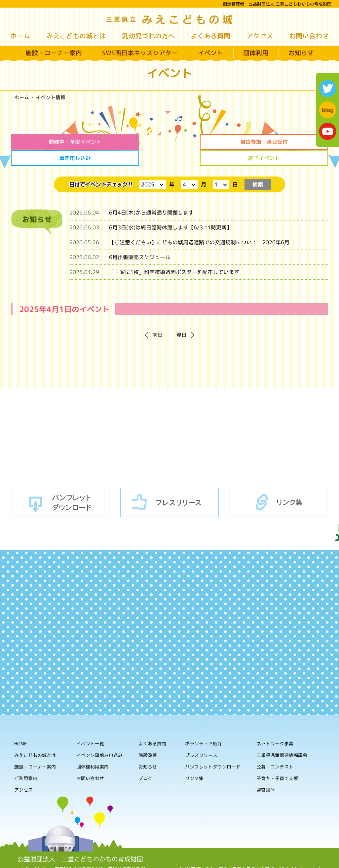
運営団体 (266, 773)
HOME (20, 726)
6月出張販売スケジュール (140, 240)
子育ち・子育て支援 (277, 761)
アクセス (260, 36)
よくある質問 (210, 36)
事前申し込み (210, 142)
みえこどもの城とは (76, 36)
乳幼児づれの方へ (148, 36)
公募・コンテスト (275, 750)
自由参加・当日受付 (129, 142)
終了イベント (291, 142)
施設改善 (148, 738)
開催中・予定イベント (48, 142)
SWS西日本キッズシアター (140, 53)
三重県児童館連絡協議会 (282, 738)
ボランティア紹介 (204, 727)
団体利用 (256, 53)
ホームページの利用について (251, 858)
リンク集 (279, 485)
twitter (328, 88)
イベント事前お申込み (99, 738)
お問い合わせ (309, 36)
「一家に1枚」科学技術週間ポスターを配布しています (174, 255)
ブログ (145, 761)
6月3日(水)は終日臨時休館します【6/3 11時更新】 (170, 211)
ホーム (20, 36)
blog (328, 110)
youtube (328, 131)
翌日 (181, 318)
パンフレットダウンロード (60, 485)
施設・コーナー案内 (54, 53)
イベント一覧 (90, 726)
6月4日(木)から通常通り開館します (151, 196)
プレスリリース (169, 485)
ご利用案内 (26, 761)
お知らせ (301, 53)
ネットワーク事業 (275, 727)
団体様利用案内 (93, 750)
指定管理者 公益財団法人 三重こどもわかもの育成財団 (277, 4)
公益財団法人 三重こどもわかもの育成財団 (80, 842)
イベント (210, 53)
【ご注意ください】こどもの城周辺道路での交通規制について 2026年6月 (199, 225)
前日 (158, 318)
